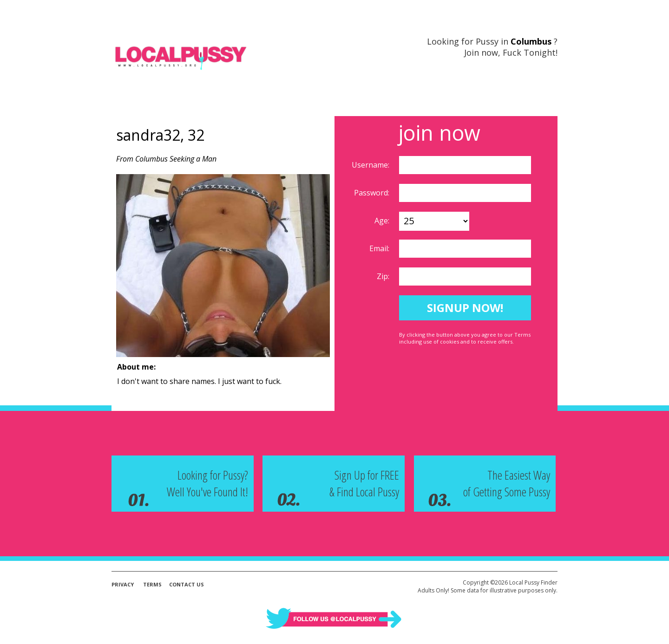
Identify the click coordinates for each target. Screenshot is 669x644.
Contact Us (187, 584)
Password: (373, 193)
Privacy (123, 584)
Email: (380, 248)
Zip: (384, 276)
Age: (383, 221)
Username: (371, 165)
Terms (152, 584)
